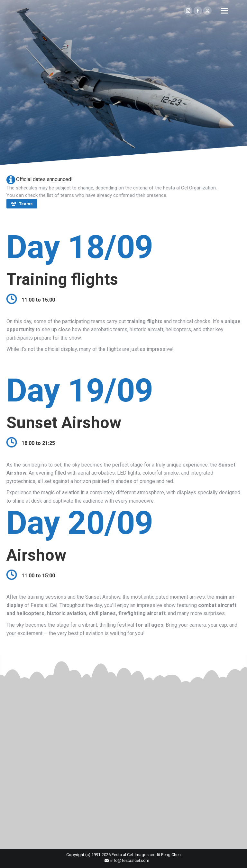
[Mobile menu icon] (224, 11)
